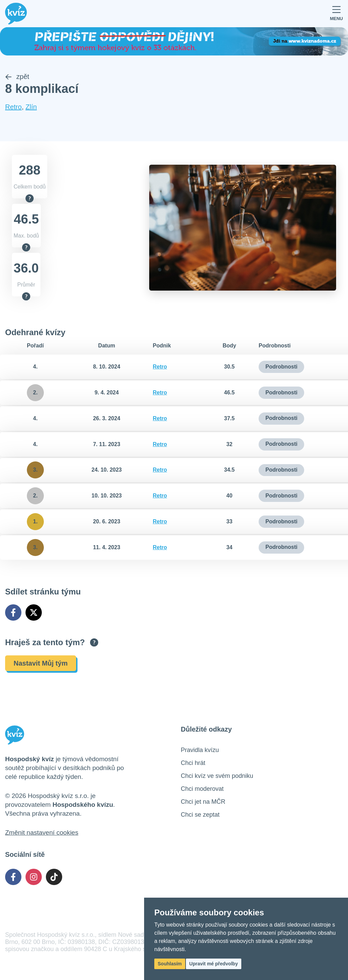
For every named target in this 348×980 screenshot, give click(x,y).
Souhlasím (170, 964)
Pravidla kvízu (200, 750)
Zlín (31, 107)
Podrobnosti (281, 367)
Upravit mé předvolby (214, 964)
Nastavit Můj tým (41, 663)
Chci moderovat (202, 789)
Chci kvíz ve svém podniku (217, 776)
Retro (13, 107)
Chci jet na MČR (203, 802)
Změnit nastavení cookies (42, 832)
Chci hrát (193, 763)
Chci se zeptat (200, 815)
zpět (17, 77)
